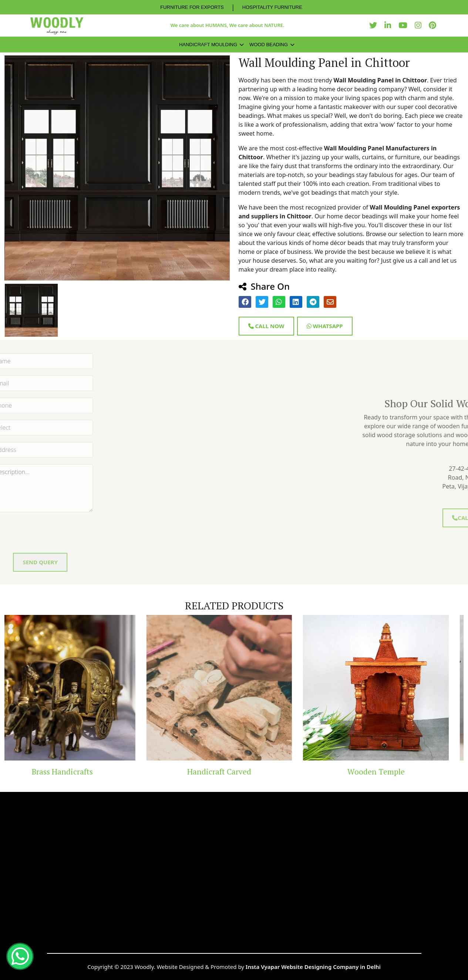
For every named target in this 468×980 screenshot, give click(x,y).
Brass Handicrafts (77, 772)
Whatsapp (325, 326)
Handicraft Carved (234, 772)
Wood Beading (269, 45)
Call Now (266, 326)
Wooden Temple (390, 772)
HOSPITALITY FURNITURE (272, 7)
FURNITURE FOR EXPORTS (192, 7)
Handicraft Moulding (208, 45)
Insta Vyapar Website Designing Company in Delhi (313, 967)
